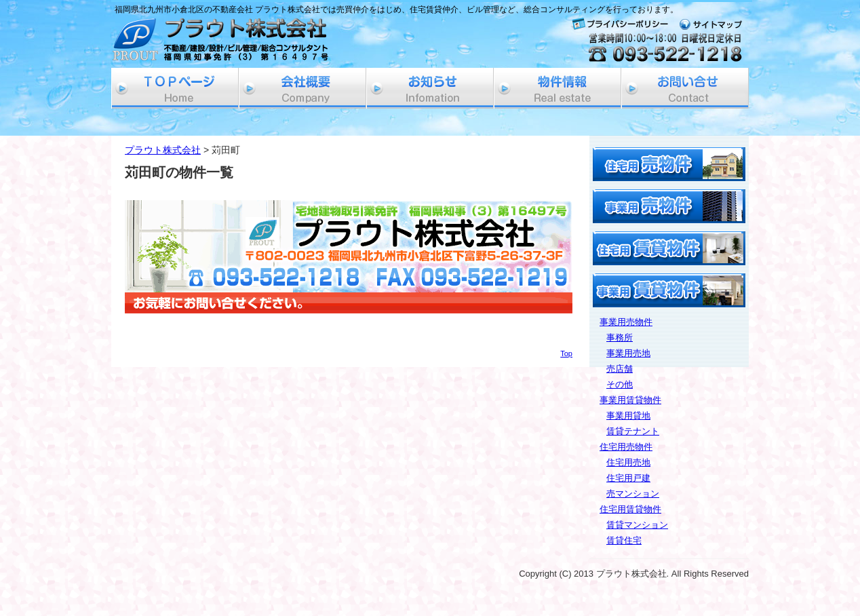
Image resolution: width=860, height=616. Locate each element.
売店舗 (620, 369)
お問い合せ (685, 88)
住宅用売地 (628, 462)
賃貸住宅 (624, 540)
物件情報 (558, 88)
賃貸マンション (637, 525)
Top (566, 353)
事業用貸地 (628, 416)
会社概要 (302, 88)
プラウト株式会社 (163, 150)
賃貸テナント (633, 431)
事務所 (620, 338)
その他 (620, 384)
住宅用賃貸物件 (630, 509)
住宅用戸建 (628, 478)
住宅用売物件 (626, 447)
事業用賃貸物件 (630, 400)
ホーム (175, 88)
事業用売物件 (626, 322)
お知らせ (430, 88)
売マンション (633, 494)
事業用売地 (628, 353)
